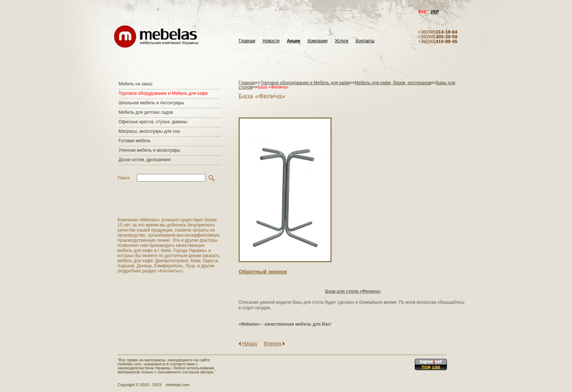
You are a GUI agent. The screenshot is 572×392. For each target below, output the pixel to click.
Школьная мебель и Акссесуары (151, 103)
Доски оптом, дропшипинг (145, 160)
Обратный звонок (263, 271)
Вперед (273, 344)
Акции (293, 41)
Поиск (123, 178)
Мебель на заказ (136, 84)
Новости (271, 41)
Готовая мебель (135, 141)
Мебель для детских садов (146, 112)
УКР (435, 12)
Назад (250, 344)
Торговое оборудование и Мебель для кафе (163, 93)
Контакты (365, 41)
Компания (318, 41)
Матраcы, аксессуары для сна (149, 131)
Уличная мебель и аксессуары (149, 150)
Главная (247, 41)
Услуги (342, 41)
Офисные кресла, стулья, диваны (153, 122)
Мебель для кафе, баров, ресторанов (393, 83)
